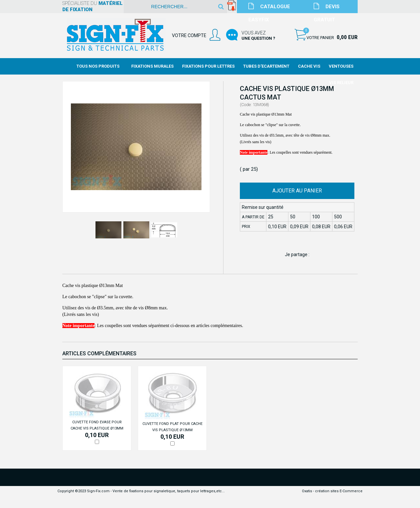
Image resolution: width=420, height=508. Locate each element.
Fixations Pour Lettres (208, 66)
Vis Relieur (341, 83)
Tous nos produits (98, 66)
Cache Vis (309, 66)
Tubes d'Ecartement (266, 66)
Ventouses (341, 66)
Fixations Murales (152, 66)
